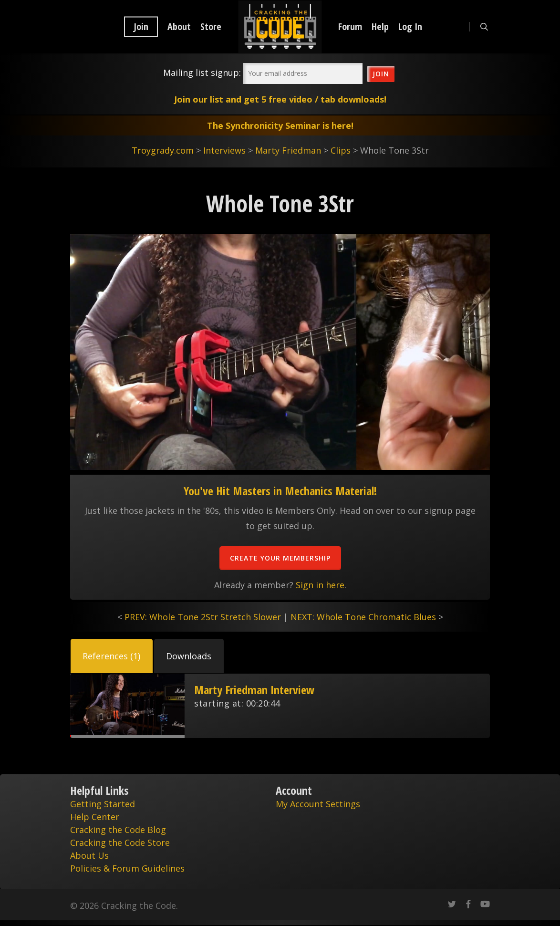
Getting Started (103, 804)
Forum (350, 27)
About (179, 27)
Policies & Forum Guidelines (127, 868)
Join (141, 27)
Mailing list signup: (202, 73)
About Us (89, 855)
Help (380, 27)
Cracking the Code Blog (118, 830)
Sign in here (320, 585)
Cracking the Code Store (120, 843)
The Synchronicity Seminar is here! (280, 125)
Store (211, 27)
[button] (112, 656)
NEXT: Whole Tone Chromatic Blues (363, 617)
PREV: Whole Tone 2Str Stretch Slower (203, 617)
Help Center (95, 817)
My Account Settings (318, 804)
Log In (410, 27)
